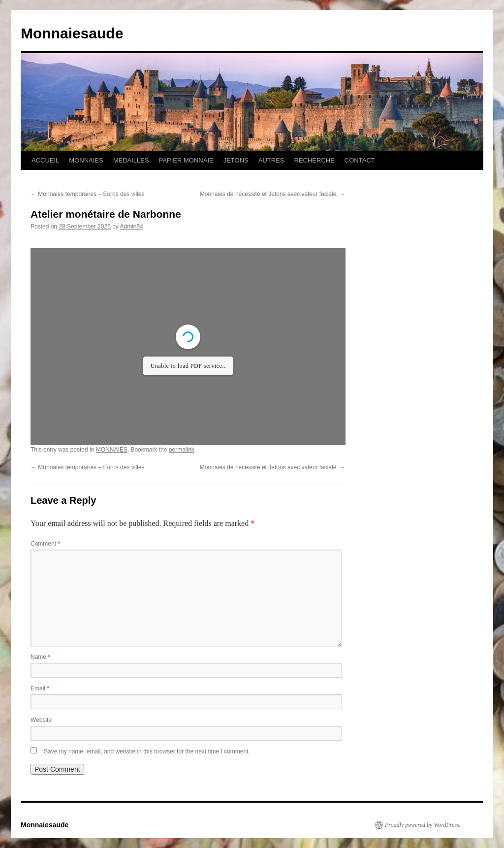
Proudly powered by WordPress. (423, 825)
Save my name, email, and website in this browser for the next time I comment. (147, 751)
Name (40, 657)
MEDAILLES (131, 160)
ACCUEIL (45, 160)
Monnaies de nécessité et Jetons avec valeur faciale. (273, 194)
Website (41, 720)
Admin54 (132, 227)
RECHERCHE (315, 160)
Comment (45, 544)
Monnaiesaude (72, 33)
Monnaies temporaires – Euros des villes (87, 194)
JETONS (236, 160)
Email (40, 688)
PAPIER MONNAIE (186, 160)
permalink (182, 450)
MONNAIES (86, 160)
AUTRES (271, 160)
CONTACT (360, 160)
